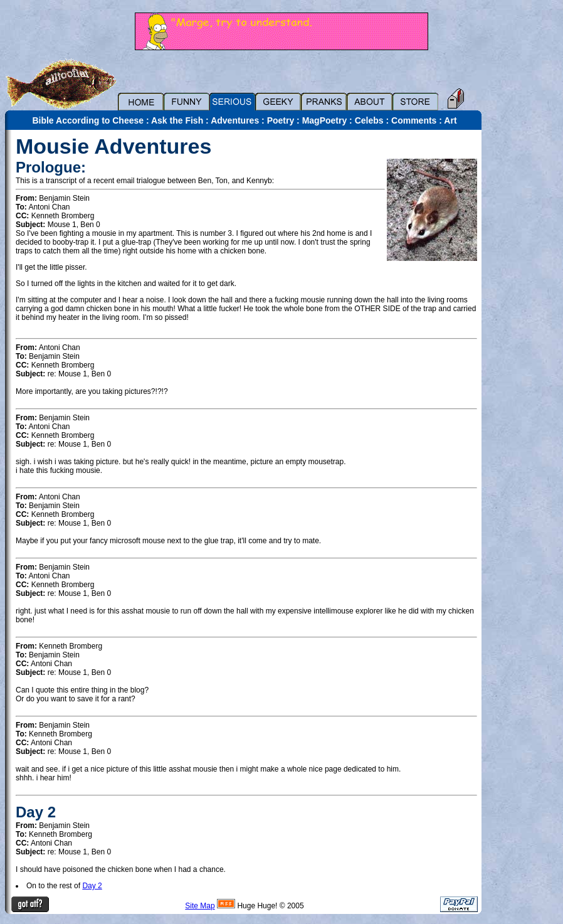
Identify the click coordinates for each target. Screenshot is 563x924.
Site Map (200, 906)
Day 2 (92, 886)
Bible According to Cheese (88, 120)
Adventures (235, 120)
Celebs (369, 120)
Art (450, 120)
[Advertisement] (525, 318)
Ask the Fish (177, 120)
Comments (414, 120)
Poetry (281, 120)
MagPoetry (325, 120)
